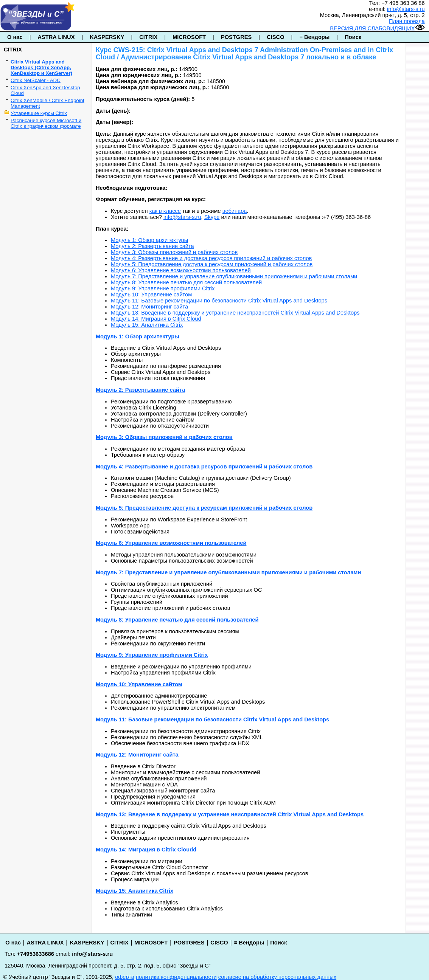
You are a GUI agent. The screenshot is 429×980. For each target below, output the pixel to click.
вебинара (235, 211)
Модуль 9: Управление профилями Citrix (163, 288)
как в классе (165, 211)
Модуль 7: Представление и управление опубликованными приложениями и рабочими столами (234, 276)
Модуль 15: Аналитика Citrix (147, 325)
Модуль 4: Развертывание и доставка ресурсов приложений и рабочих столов (211, 258)
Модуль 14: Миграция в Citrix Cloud (156, 319)
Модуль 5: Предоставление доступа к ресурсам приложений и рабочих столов (212, 264)
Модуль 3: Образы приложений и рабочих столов (174, 252)
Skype (212, 217)
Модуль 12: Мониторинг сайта (149, 307)
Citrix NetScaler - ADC (36, 80)
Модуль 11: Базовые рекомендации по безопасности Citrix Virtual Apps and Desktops (219, 301)
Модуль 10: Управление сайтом (151, 295)
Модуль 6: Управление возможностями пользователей (181, 270)
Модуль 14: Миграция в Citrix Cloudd (146, 850)
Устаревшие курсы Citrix (39, 113)
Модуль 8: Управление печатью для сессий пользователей (186, 282)
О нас (15, 37)
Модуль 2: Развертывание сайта (152, 246)
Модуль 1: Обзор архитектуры (149, 240)
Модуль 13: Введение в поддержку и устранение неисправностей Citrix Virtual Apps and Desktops (235, 313)
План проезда (407, 21)
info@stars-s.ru (406, 9)
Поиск (353, 37)
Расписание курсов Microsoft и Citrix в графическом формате (46, 123)
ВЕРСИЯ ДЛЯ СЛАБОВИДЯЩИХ (377, 28)
